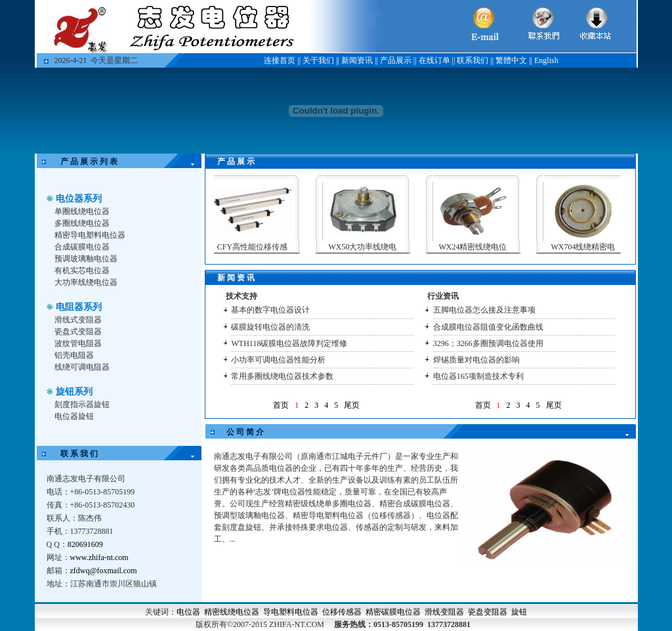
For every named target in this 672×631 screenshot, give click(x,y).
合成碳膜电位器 (82, 247)
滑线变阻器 (444, 612)
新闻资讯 (357, 60)
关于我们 (318, 60)
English (546, 60)
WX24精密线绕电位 (480, 247)
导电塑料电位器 (291, 612)
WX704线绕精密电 (591, 247)
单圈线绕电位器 (82, 211)
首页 (281, 405)
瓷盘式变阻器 (78, 332)
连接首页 (280, 60)
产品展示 (396, 60)
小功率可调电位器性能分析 (278, 360)
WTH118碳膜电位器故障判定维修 (289, 343)
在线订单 (434, 60)
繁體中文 (511, 60)
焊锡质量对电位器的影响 (476, 360)
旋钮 (519, 612)
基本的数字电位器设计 (270, 310)
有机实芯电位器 (82, 271)
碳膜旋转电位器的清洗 (270, 327)
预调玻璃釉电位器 (86, 259)
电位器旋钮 (74, 416)
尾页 (352, 405)
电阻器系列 (79, 307)
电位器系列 (79, 199)
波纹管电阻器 (78, 343)
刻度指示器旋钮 (82, 404)
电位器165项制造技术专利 (478, 376)
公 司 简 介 (245, 432)
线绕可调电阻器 (82, 367)
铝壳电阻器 (74, 355)
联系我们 (472, 60)
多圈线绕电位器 (82, 223)
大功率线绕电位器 (86, 282)
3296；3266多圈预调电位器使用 (488, 343)
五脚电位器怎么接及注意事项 (484, 310)
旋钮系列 (74, 392)
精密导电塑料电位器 (90, 235)
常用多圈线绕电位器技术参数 (282, 376)
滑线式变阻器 (78, 320)
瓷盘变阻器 (488, 612)
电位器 (188, 612)
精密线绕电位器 (232, 612)
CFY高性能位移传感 (260, 247)
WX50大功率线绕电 (370, 247)
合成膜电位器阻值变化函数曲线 (488, 327)
